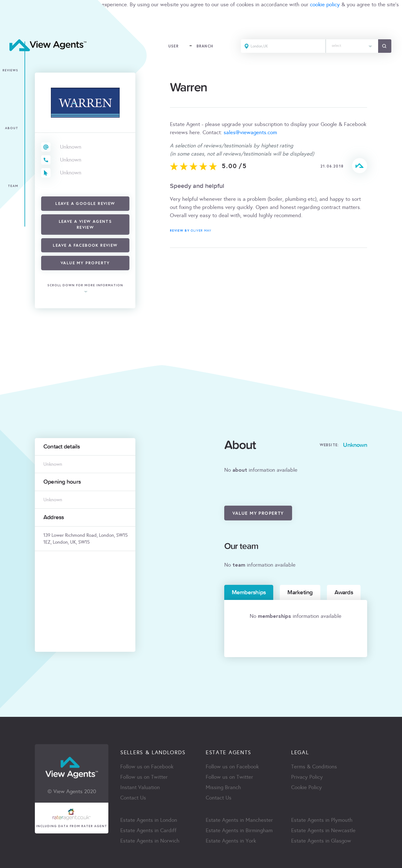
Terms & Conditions (314, 767)
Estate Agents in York (231, 841)
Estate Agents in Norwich (150, 841)
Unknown (71, 147)
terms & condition (21, 13)
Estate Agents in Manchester (239, 820)
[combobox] (352, 46)
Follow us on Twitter (144, 777)
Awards (344, 592)
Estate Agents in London (149, 820)
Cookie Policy (307, 787)
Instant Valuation (140, 787)
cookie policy (325, 5)
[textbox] (352, 44)
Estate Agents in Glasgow (321, 841)
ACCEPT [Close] (12, 27)
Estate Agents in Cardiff (148, 830)
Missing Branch (223, 787)
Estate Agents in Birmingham (239, 830)
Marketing (300, 592)
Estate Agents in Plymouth (322, 820)
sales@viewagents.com (250, 132)
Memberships (249, 592)
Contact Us (133, 798)
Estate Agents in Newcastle (323, 830)
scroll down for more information (85, 286)
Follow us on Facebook (147, 767)
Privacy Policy (307, 777)
